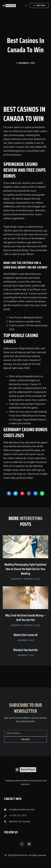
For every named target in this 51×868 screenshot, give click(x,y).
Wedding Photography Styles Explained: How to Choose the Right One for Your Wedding (26, 569)
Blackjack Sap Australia (26, 650)
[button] (26, 6)
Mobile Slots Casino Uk (26, 635)
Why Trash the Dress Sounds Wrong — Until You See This (26, 618)
